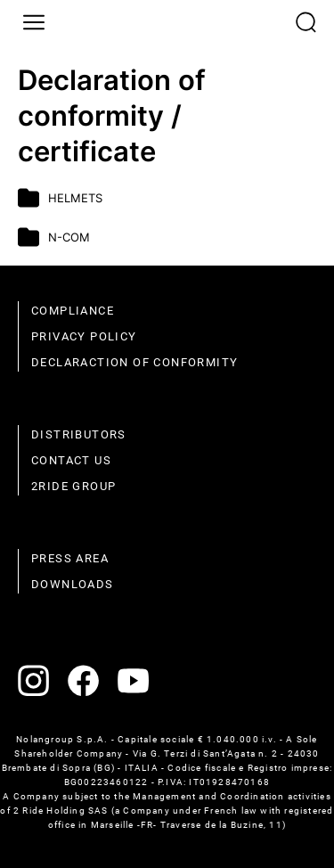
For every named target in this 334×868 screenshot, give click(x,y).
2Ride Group (73, 486)
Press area (70, 558)
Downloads (73, 584)
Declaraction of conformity (134, 362)
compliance (73, 311)
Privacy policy (84, 336)
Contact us (71, 460)
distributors (79, 434)
